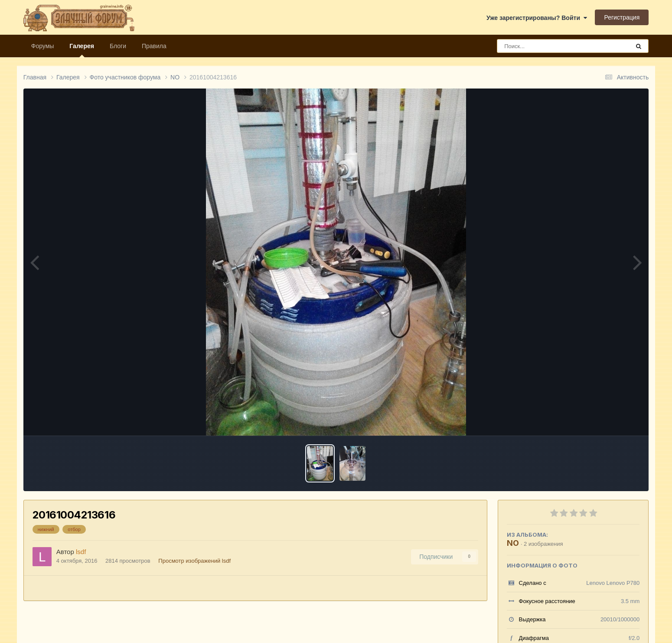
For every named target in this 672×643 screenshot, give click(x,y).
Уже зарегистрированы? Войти (537, 18)
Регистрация (622, 17)
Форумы (43, 46)
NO (513, 543)
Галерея (82, 50)
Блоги (118, 46)
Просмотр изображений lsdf (194, 561)
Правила (154, 46)
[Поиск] (547, 46)
